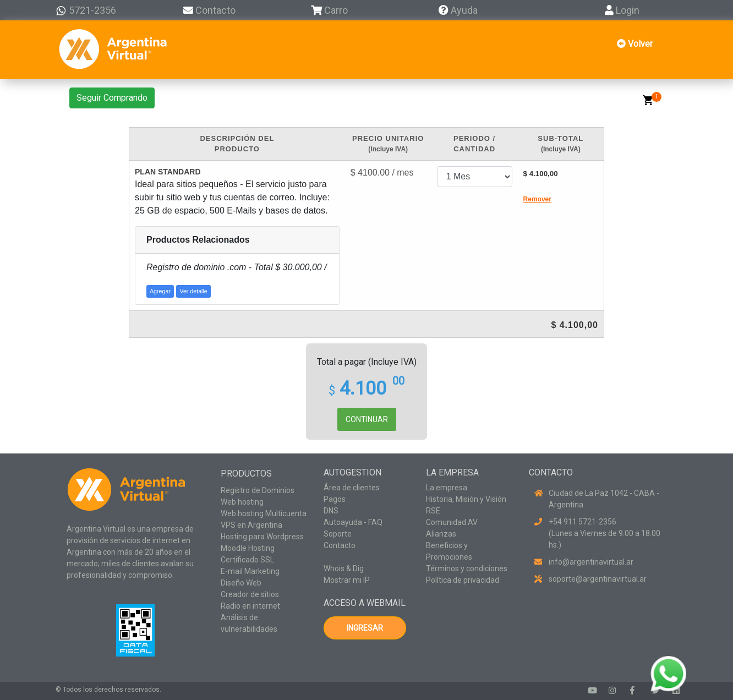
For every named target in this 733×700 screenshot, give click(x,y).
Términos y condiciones (467, 568)
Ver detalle (193, 291)
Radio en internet (250, 606)
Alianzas (441, 534)
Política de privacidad (463, 580)
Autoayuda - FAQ (353, 522)
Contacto (209, 10)
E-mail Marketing (250, 571)
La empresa (447, 488)
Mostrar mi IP (347, 580)
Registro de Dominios (258, 490)
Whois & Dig (344, 568)
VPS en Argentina (251, 525)
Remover (537, 199)
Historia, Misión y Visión (466, 499)
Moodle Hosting (248, 548)
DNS (331, 511)
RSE (433, 511)
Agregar (160, 291)
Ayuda (458, 10)
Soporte (338, 534)
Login (622, 10)
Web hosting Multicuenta (264, 513)
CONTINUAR (367, 419)
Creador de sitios (250, 594)
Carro (336, 10)
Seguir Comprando (112, 98)
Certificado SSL (247, 560)
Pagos (335, 499)
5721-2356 (86, 10)
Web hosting (242, 502)
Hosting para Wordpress (262, 537)
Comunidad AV (452, 522)
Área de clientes (352, 488)
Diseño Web (241, 583)
